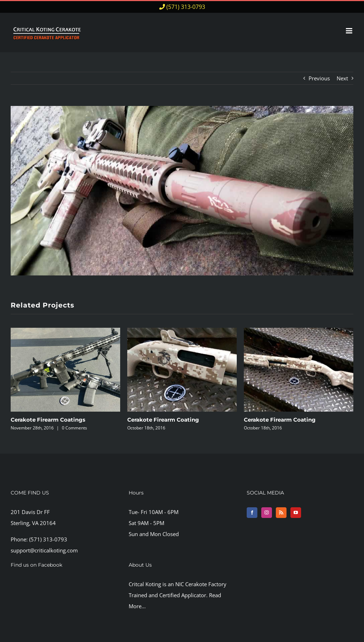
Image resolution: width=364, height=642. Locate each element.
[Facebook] (252, 513)
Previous (319, 78)
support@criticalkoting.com (44, 550)
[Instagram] (267, 513)
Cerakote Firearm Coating (163, 420)
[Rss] (281, 513)
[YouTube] (296, 513)
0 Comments (74, 428)
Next (342, 78)
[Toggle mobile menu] (350, 31)
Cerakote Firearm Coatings (48, 420)
